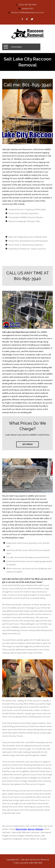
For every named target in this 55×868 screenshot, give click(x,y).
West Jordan (21, 829)
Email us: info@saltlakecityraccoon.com (28, 13)
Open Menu (16, 47)
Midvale (39, 829)
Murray (31, 829)
